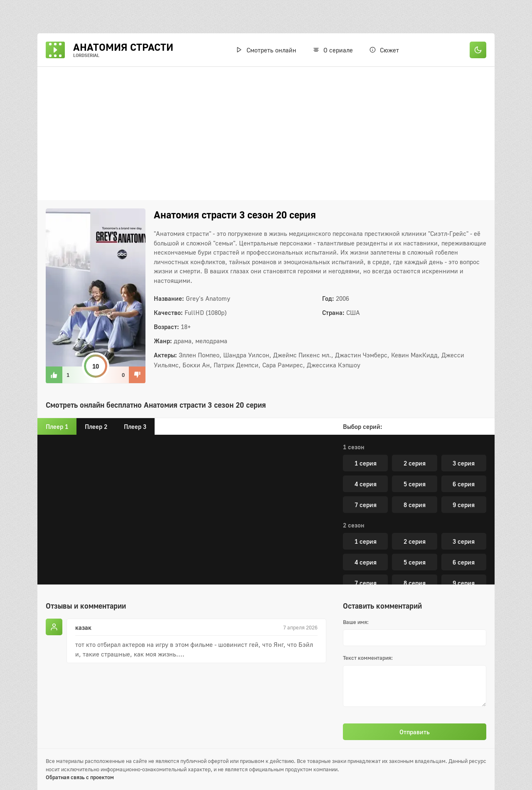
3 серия (464, 570)
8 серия (415, 471)
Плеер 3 (135, 426)
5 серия (415, 450)
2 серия (415, 570)
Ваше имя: (356, 622)
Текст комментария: (368, 658)
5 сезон (354, 553)
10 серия (366, 491)
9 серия (464, 471)
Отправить (415, 732)
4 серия (366, 450)
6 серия (464, 450)
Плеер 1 (57, 426)
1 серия (366, 570)
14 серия (415, 512)
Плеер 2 (96, 426)
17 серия (452, 533)
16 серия (378, 533)
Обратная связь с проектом (80, 777)
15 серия (464, 512)
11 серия (415, 491)
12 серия (464, 491)
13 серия (366, 512)
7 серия (366, 471)
